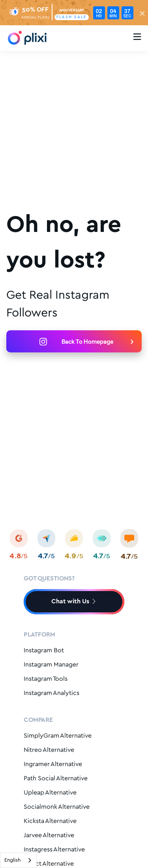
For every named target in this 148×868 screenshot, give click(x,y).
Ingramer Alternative (53, 764)
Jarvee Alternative (49, 835)
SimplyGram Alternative (58, 736)
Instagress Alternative (54, 850)
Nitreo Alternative (49, 750)
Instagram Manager (51, 665)
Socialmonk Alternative (57, 807)
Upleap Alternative (50, 793)
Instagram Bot (44, 651)
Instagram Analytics (52, 693)
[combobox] (18, 860)
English (12, 860)
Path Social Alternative (56, 779)
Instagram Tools (46, 679)
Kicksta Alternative (50, 821)
